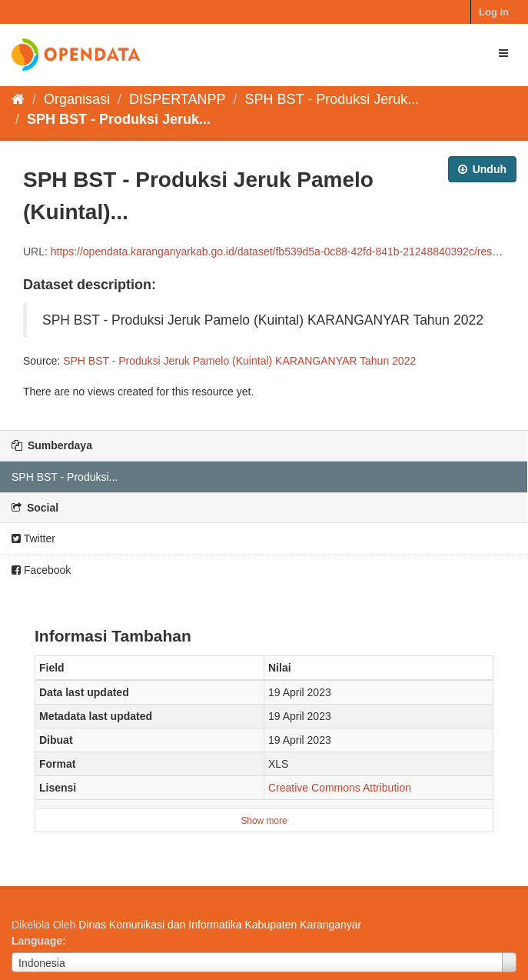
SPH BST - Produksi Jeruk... (332, 99)
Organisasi (77, 99)
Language (37, 941)
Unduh (482, 169)
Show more (264, 821)
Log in (494, 12)
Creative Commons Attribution (340, 788)
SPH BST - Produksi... (65, 477)
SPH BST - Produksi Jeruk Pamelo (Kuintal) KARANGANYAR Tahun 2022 (239, 361)
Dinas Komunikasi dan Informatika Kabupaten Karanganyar (220, 925)
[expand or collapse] (503, 53)
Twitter (33, 538)
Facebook (41, 570)
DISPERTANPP (177, 99)
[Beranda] (18, 99)
